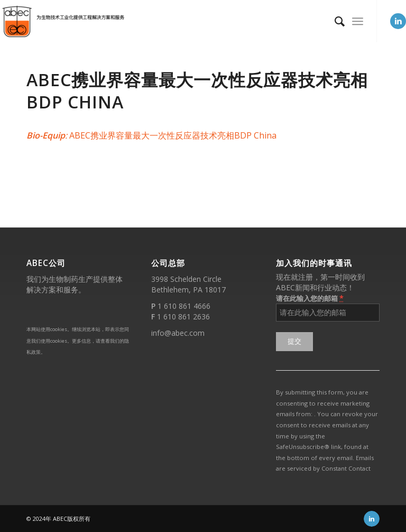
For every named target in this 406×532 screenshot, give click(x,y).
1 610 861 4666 (184, 306)
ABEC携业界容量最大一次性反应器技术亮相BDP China (197, 91)
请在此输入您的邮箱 (310, 298)
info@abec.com (178, 333)
